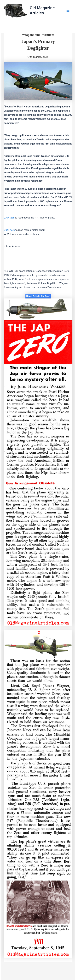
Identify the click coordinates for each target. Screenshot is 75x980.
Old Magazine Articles (42, 10)
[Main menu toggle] (68, 11)
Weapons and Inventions (38, 35)
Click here (9, 230)
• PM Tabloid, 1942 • (38, 57)
